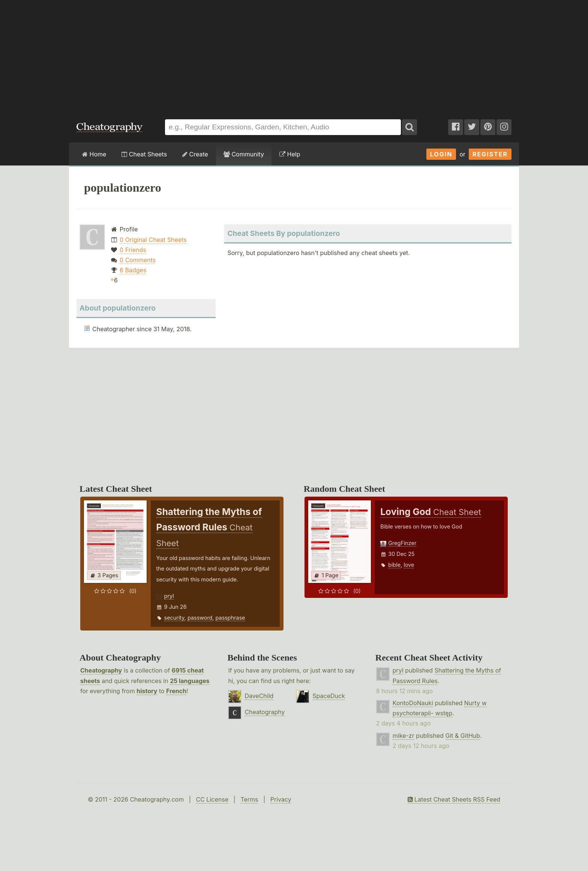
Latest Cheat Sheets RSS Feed (454, 799)
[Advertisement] (294, 56)
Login (441, 154)
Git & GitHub (463, 736)
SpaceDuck (329, 696)
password (200, 618)
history (147, 691)
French (176, 691)
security (174, 618)
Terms (249, 799)
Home (94, 154)
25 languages (190, 681)
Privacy (281, 799)
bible (394, 565)
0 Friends (133, 250)
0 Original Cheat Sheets (153, 240)
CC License (212, 799)
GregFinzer (402, 543)
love (409, 565)
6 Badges (133, 270)
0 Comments (138, 260)
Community (244, 154)
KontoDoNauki (413, 703)
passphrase (230, 618)
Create (195, 154)
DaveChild (259, 696)
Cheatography (101, 670)
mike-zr (403, 736)
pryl (169, 596)
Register (490, 154)
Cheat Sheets (144, 154)
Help (290, 154)
